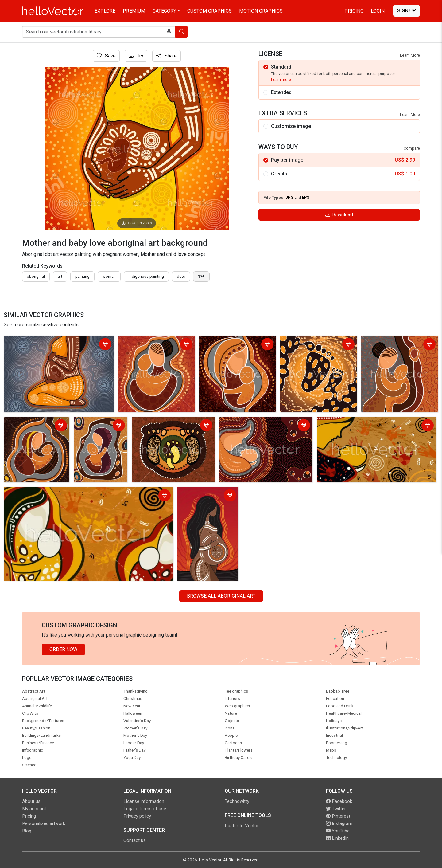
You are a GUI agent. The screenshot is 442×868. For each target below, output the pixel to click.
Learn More (410, 55)
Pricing (354, 11)
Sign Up (407, 11)
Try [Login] (136, 56)
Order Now (63, 649)
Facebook (339, 801)
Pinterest (338, 816)
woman (109, 276)
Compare (412, 148)
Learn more (281, 79)
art (60, 276)
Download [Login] (339, 215)
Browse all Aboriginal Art (221, 596)
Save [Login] (106, 56)
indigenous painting (146, 276)
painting (82, 276)
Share (167, 56)
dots (181, 276)
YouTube (338, 831)
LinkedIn (337, 838)
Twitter (336, 809)
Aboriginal (36, 276)
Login (378, 11)
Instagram (339, 823)
